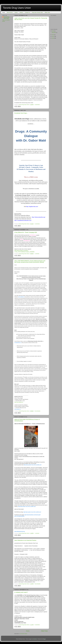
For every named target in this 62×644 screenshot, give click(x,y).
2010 (53, 38)
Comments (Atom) (24, 634)
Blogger (44, 639)
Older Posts (44, 631)
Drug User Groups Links (37, 12)
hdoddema (35, 639)
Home (4, 12)
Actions (21, 12)
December (54, 32)
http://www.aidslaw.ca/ (19, 402)
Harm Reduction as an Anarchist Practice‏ (25, 540)
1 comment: (37, 254)
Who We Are (10, 12)
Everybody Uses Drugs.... (21, 113)
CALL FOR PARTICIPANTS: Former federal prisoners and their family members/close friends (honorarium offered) (30, 261)
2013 (53, 35)
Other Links (47, 12)
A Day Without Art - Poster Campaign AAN (26, 232)
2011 (53, 36)
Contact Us (27, 12)
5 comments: (37, 625)
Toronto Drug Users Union (6, 18)
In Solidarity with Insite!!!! (21, 592)
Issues (16, 12)
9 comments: (37, 105)
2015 (53, 31)
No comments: (37, 411)
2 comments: (37, 224)
